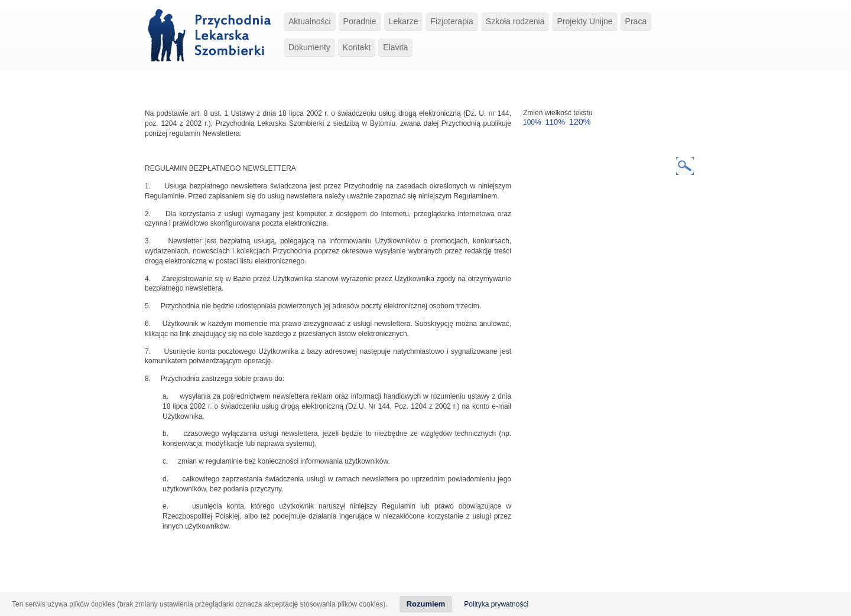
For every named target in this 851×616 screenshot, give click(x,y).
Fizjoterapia (452, 21)
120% (580, 122)
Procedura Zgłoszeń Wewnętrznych (249, 583)
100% (532, 122)
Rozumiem (426, 604)
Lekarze (404, 21)
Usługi (310, 574)
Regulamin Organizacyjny (349, 583)
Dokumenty (309, 47)
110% (555, 122)
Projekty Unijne (584, 21)
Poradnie (360, 21)
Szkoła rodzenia (515, 21)
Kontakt (357, 47)
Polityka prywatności (496, 604)
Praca (636, 21)
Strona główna (183, 574)
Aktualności (310, 21)
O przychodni (232, 574)
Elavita (395, 47)
